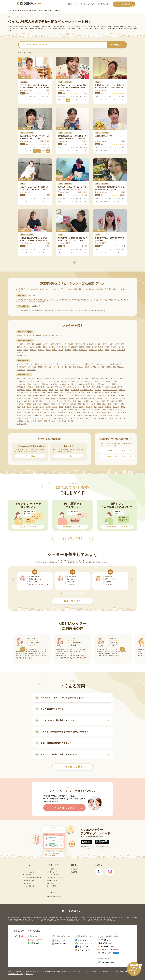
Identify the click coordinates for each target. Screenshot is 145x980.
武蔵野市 (74, 347)
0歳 (50, 367)
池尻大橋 (80, 378)
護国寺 (107, 393)
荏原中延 (88, 381)
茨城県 (19, 336)
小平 (74, 393)
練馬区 (32, 347)
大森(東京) (55, 384)
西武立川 (84, 398)
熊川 (61, 390)
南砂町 (61, 415)
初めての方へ (73, 4)
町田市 (113, 347)
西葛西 (55, 407)
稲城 (122, 378)
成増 (19, 407)
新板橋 (99, 396)
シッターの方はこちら (125, 4)
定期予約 (20, 364)
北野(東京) (21, 390)
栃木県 (26, 336)
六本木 (95, 418)
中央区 (27, 344)
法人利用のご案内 (104, 4)
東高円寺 (119, 410)
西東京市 (20, 353)
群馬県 (32, 336)
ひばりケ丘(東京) (50, 413)
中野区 (104, 344)
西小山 (75, 407)
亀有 (89, 387)
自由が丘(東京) (62, 398)
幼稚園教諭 (35, 364)
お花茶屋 (30, 387)
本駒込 (19, 415)
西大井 (35, 407)
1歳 (54, 367)
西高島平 (89, 407)
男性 (93, 364)
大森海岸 (63, 384)
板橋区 (26, 347)
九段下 (51, 390)
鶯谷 (33, 381)
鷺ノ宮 (120, 393)
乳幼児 (93, 367)
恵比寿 (96, 381)
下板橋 (77, 396)
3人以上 (111, 364)
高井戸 (35, 401)
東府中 (40, 413)
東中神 (27, 413)
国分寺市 (41, 350)
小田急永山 (116, 384)
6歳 (74, 367)
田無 (70, 401)
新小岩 (19, 398)
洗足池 (123, 398)
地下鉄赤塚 (56, 381)
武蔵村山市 (93, 350)
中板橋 (93, 404)
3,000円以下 (42, 367)
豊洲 (79, 404)
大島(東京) (36, 384)
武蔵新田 (117, 415)
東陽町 (53, 404)
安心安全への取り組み (88, 4)
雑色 (30, 401)
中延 (109, 404)
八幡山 (70, 410)
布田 (85, 413)
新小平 (42, 398)
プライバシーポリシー (75, 972)
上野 (28, 381)
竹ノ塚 (48, 401)
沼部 (19, 410)
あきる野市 (121, 350)
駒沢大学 (90, 393)
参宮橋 (35, 396)
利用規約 (18, 972)
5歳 (70, 367)
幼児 (99, 367)
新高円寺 (27, 398)
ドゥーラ (81, 364)
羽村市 (113, 350)
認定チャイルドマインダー (66, 364)
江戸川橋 (80, 381)
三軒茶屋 (43, 396)
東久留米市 (83, 350)
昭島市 (101, 347)
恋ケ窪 (43, 393)
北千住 (120, 387)
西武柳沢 (92, 398)
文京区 (45, 344)
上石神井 (76, 387)
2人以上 (104, 364)
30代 (109, 367)
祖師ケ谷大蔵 (22, 401)
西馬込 (123, 407)
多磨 (112, 401)
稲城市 (107, 350)
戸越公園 (73, 404)
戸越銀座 (65, 404)
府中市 (94, 347)
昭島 (33, 378)
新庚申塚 (47, 421)
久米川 (67, 390)
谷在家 (70, 421)
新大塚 (121, 396)
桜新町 (19, 396)
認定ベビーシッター (48, 364)
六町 (54, 421)
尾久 (93, 384)
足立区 (39, 347)
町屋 (30, 415)
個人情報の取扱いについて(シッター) (34, 972)
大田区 (83, 344)
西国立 (61, 407)
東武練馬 (46, 404)
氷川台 (91, 410)
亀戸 (94, 387)
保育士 (27, 364)
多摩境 (86, 401)
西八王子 (116, 407)
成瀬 (24, 407)
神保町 (72, 398)
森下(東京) (42, 418)
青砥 (24, 378)
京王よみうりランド (110, 390)
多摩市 (101, 350)
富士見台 (70, 413)
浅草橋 (67, 378)
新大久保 (114, 396)
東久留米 (111, 410)
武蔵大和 (28, 418)
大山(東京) (72, 384)
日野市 (26, 350)
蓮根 (52, 410)
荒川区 (19, 347)
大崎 (29, 384)
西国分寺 (68, 407)
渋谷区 (98, 344)
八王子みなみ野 (61, 410)
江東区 (64, 344)
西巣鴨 (82, 407)
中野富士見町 (101, 404)
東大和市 (68, 350)
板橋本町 (104, 378)
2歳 (58, 367)
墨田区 (58, 344)
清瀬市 (75, 350)
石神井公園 (91, 396)
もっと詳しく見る (76, 767)
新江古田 (106, 396)
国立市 (48, 350)
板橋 (98, 378)
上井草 (62, 387)
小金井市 (121, 347)
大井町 (115, 381)
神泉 (47, 398)
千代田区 (20, 344)
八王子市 (60, 347)
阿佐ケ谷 (39, 378)
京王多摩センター (87, 390)
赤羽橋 (34, 421)
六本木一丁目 (113, 418)
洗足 (117, 398)
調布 (35, 404)
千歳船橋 (28, 404)
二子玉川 (78, 413)
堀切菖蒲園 (122, 413)
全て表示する (22, 356)
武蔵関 (110, 415)
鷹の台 (42, 401)
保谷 (115, 413)
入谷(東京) (21, 381)
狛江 (79, 393)
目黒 (35, 418)
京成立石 (36, 393)
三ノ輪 (73, 415)
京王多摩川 (75, 390)
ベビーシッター (71, 27)
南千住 (67, 415)
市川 (111, 378)
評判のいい (21, 370)
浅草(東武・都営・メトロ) (53, 378)
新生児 (87, 367)
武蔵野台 (20, 418)
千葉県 (45, 336)
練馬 (28, 410)
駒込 (84, 393)
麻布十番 (123, 418)
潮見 (49, 396)
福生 (99, 413)
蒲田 (57, 387)
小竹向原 (68, 393)
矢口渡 (49, 418)
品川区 (70, 344)
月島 (39, 404)
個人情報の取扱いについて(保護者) (57, 972)
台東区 (51, 344)
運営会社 (11, 972)
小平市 (19, 350)
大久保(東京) (22, 384)
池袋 (93, 378)
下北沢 (83, 396)
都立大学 (86, 404)
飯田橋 (73, 378)
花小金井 (78, 410)
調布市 (107, 347)
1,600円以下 (21, 367)
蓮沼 (47, 410)
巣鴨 (77, 398)
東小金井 (20, 413)
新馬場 (53, 398)
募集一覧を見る (77, 601)
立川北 (59, 401)
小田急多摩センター (103, 384)
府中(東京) (92, 413)
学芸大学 (100, 387)
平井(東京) (62, 413)
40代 (114, 367)
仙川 (112, 398)
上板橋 (69, 387)
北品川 (114, 387)
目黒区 (77, 344)
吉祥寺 (29, 390)
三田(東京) (48, 415)
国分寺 (56, 393)
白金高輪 (20, 421)
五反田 (113, 393)
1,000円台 (120, 364)
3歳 (62, 367)
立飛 (65, 401)
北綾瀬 (107, 387)
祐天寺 (65, 418)
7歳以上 (80, 367)
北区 (122, 344)
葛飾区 (45, 347)
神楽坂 (37, 387)
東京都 (51, 336)
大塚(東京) (46, 384)
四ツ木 (76, 418)
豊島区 (117, 344)
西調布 (101, 407)
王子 (101, 381)
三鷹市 (82, 347)
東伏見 (34, 413)
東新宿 (40, 421)
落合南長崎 (21, 387)
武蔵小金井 (88, 415)
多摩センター (95, 401)
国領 (62, 393)
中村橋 (115, 404)
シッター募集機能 (86, 562)
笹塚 (25, 396)
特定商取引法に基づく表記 (16, 974)
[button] (61, 594)
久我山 (45, 390)
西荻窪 (48, 407)
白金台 (27, 421)
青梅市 (88, 347)
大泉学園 (107, 381)
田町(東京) (105, 401)
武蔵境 (104, 415)
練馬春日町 (35, 410)
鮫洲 (30, 396)
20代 (104, 367)
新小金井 (35, 398)
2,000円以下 (32, 367)
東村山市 (33, 350)
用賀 (70, 418)
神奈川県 (59, 336)
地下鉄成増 (65, 381)
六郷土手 (88, 418)
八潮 (58, 421)
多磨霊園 (119, 401)
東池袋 (98, 410)
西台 (95, 407)
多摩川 (80, 401)
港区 (33, 344)
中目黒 (121, 404)
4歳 (66, 367)
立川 (54, 401)
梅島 (49, 381)
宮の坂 (80, 415)
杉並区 (110, 344)
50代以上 (121, 367)
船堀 (110, 413)
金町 (52, 387)
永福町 (73, 381)
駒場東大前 (99, 393)
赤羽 (28, 378)
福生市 (55, 350)
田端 (74, 401)
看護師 (88, 364)
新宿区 (39, 344)
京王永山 (98, 390)
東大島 (104, 410)
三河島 (35, 415)
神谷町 (83, 387)
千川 (107, 398)
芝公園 (55, 396)
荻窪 (88, 384)
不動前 (104, 413)
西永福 (29, 407)
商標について (29, 974)
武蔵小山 (96, 415)
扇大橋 (64, 421)
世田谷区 (90, 344)
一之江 (116, 378)
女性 (98, 364)
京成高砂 (28, 393)
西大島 (42, 407)
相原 (19, 378)
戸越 (58, 404)
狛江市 (61, 350)
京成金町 (122, 390)
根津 (24, 410)
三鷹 (55, 415)
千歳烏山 (20, 404)
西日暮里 (108, 407)
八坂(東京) (57, 418)
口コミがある (31, 370)
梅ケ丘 (43, 381)
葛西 (43, 387)
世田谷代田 (100, 398)
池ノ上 (88, 378)
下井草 (70, 396)
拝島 (43, 410)
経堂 (39, 390)
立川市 (67, 347)
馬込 (25, 415)
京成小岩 (20, 393)
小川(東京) (81, 384)
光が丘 (85, 410)
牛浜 (37, 381)
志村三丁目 (63, 396)
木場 (34, 390)
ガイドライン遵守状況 (90, 972)
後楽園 (50, 393)
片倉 (47, 387)
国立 (57, 390)
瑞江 (41, 415)
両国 (82, 418)
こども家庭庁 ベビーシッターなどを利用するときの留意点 (116, 972)
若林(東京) (103, 418)
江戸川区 (52, 347)
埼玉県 (39, 336)
